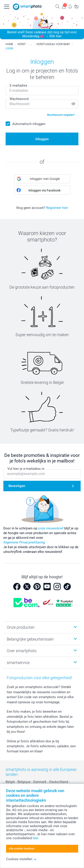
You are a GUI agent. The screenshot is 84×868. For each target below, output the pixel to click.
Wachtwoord (19, 99)
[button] (42, 179)
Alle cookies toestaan (22, 849)
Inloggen (42, 139)
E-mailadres (18, 85)
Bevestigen (17, 486)
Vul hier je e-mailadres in (26, 469)
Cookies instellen (21, 859)
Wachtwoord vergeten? (61, 115)
